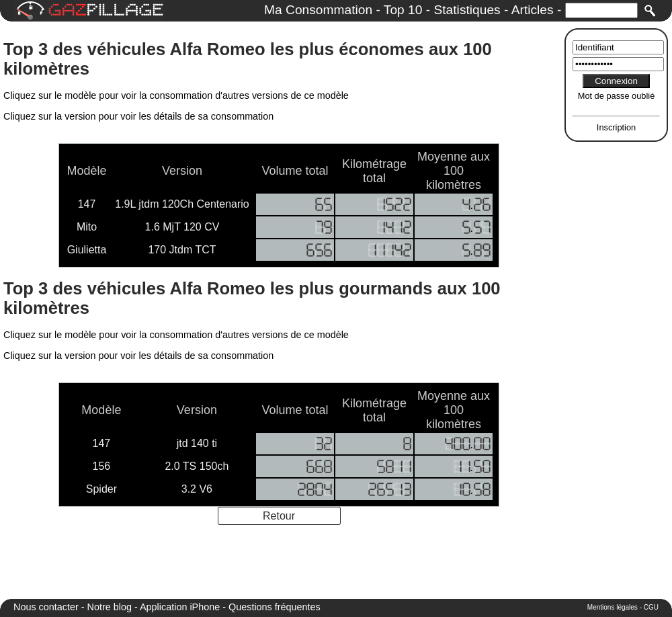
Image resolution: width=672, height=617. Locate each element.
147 (87, 204)
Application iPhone (180, 607)
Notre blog (110, 607)
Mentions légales (613, 607)
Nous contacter (46, 607)
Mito (87, 227)
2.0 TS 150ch (197, 466)
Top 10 (403, 10)
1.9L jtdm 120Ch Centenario (182, 204)
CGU (651, 607)
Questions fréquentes (275, 607)
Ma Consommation (318, 10)
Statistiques (467, 10)
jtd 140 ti (197, 443)
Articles (533, 10)
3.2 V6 (197, 489)
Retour (279, 516)
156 (102, 466)
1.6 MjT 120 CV (182, 227)
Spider (101, 489)
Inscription (616, 127)
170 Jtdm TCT (182, 250)
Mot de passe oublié (617, 96)
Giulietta (87, 250)
